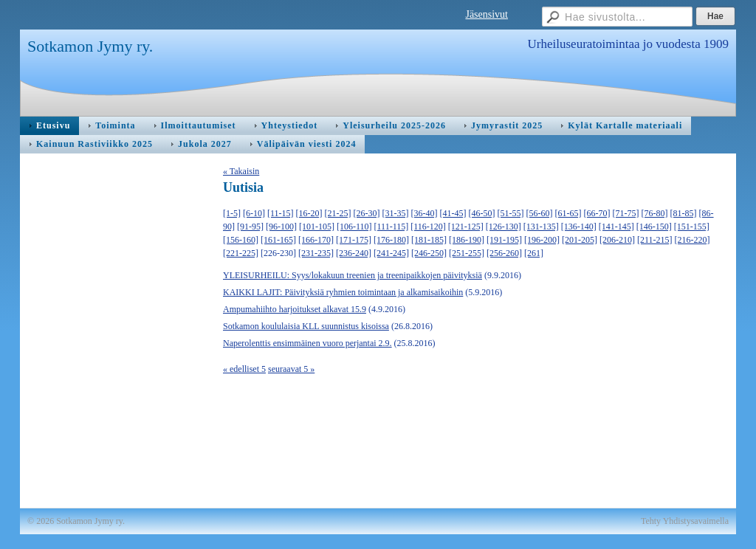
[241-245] (391, 253)
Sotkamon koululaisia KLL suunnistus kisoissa (306, 326)
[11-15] (281, 213)
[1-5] (232, 213)
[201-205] (580, 240)
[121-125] (466, 227)
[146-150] (654, 227)
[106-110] (354, 227)
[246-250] (429, 253)
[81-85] (684, 213)
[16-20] (309, 213)
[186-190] (467, 240)
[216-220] (693, 240)
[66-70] (597, 213)
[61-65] (568, 213)
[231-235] (316, 253)
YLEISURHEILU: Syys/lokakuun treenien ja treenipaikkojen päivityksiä (353, 275)
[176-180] (391, 240)
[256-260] (504, 253)
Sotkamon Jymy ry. (90, 46)
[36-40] (425, 213)
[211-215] (655, 240)
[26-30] (367, 213)
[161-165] (278, 240)
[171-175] (354, 240)
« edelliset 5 (244, 369)
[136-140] (579, 227)
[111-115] (392, 227)
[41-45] (453, 213)
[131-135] (541, 227)
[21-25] (338, 213)
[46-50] (482, 213)
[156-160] (241, 240)
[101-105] (317, 227)
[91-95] (250, 227)
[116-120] (428, 227)
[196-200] (542, 240)
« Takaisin (241, 171)
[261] (534, 253)
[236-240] (354, 253)
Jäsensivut (487, 14)
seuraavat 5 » (291, 369)
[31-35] (396, 213)
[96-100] (281, 227)
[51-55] (511, 213)
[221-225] (241, 253)
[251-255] (467, 253)
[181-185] (429, 240)
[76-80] (655, 213)
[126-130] (504, 227)
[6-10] (254, 213)
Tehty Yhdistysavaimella (685, 521)
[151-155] (692, 227)
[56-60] (540, 213)
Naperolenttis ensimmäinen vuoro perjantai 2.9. (307, 343)
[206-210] (617, 240)
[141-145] (616, 227)
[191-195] (504, 240)
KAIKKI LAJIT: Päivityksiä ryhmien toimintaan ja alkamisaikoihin (343, 292)
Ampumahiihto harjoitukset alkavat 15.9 (295, 309)
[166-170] (316, 240)
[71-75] (626, 213)
